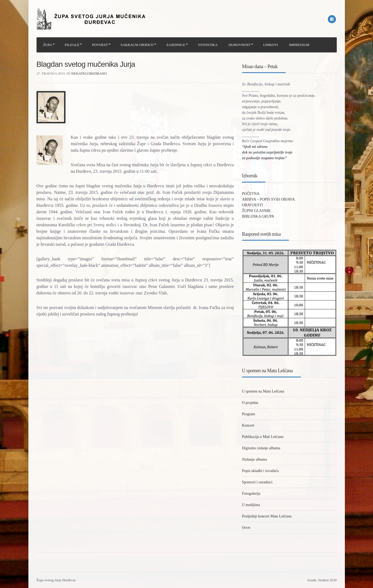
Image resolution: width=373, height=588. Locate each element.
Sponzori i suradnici (257, 482)
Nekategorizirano (89, 73)
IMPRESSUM (299, 45)
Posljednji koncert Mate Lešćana (267, 516)
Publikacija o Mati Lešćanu (263, 437)
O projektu (250, 403)
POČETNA (251, 194)
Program (249, 414)
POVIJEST (100, 45)
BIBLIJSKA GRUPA (258, 216)
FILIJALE (72, 45)
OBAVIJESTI (253, 205)
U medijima (251, 505)
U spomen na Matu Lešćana (263, 391)
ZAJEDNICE (176, 45)
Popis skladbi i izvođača (260, 471)
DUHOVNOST (240, 45)
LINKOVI (270, 45)
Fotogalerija (251, 494)
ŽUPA (48, 45)
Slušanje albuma (255, 459)
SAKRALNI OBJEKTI (137, 45)
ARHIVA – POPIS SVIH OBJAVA (268, 199)
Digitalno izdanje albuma (261, 448)
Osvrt (246, 528)
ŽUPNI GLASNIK (256, 211)
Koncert (248, 425)
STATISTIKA (208, 45)
